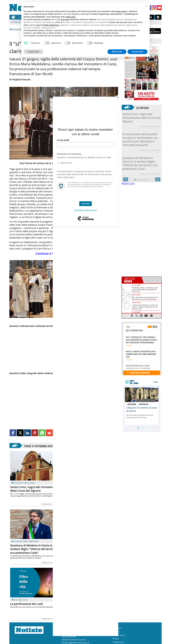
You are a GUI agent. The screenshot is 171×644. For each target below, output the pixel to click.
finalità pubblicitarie (51, 25)
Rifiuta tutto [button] (117, 52)
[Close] (118, 97)
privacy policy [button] (121, 11)
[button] (146, 6)
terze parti (65, 19)
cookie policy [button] (70, 17)
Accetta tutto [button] (137, 52)
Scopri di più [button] (33, 52)
